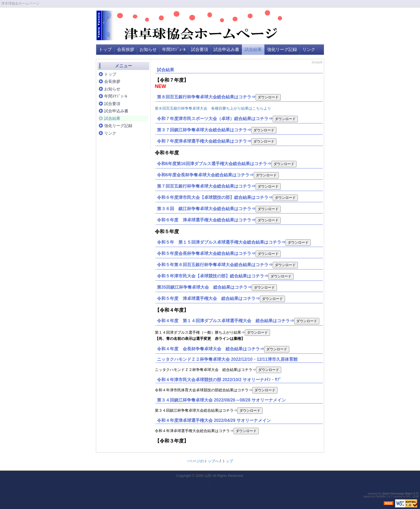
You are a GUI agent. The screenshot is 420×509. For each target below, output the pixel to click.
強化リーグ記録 (282, 49)
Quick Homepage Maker (397, 494)
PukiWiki (380, 497)
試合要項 (200, 49)
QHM (416, 497)
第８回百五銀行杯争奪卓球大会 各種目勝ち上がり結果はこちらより (213, 108)
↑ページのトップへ (203, 461)
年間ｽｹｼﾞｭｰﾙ (174, 49)
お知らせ (148, 49)
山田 (208, 476)
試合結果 (253, 49)
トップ (105, 49)
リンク (309, 49)
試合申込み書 (226, 49)
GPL (408, 497)
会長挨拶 (126, 49)
